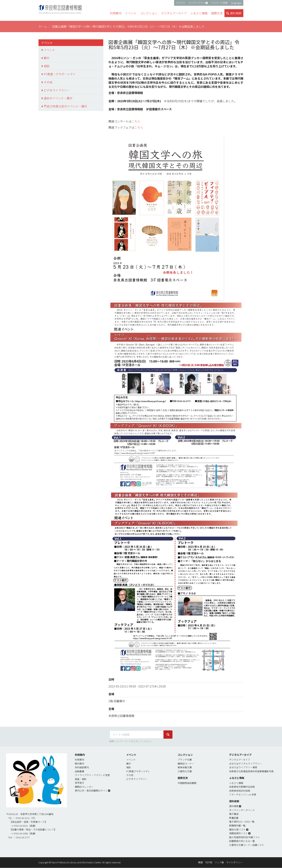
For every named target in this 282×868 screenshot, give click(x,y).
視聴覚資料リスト (238, 833)
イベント (49, 50)
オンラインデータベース (242, 810)
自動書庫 (79, 771)
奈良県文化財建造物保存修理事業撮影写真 (251, 771)
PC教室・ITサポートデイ (60, 74)
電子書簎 (234, 814)
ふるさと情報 (236, 783)
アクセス (180, 3)
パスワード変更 (219, 3)
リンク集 (219, 862)
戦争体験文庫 (185, 767)
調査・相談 (81, 779)
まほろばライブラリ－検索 (243, 767)
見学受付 (79, 783)
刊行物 (209, 862)
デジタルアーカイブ (240, 760)
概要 (201, 862)
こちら (136, 121)
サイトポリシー (234, 862)
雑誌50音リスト (237, 829)
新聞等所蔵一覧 (237, 826)
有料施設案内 (82, 767)
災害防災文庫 (185, 771)
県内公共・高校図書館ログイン (91, 790)
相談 (47, 66)
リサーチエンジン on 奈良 (243, 794)
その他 (48, 82)
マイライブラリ (197, 3)
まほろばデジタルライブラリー (245, 764)
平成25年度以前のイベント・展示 (65, 106)
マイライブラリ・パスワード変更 (92, 775)
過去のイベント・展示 (58, 98)
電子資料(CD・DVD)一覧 (242, 822)
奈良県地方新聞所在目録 (242, 787)
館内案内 (79, 764)
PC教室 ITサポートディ (138, 771)
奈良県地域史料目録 (240, 791)
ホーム (43, 26)
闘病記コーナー (186, 764)
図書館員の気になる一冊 (242, 841)
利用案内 (79, 760)
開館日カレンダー (84, 787)
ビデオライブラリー (57, 90)
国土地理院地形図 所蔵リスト (245, 837)
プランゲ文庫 (185, 760)
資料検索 (234, 806)
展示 (47, 58)
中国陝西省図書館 (187, 783)
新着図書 (234, 818)
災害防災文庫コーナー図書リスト (247, 845)
